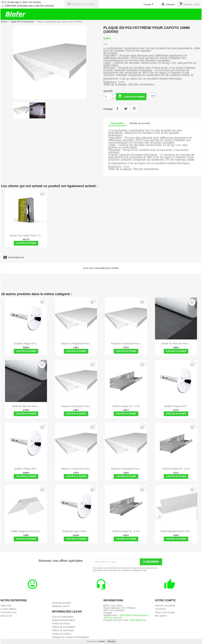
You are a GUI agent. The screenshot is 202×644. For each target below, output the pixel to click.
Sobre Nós (6, 606)
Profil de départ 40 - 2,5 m (126, 406)
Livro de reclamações (63, 617)
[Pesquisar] (82, 4)
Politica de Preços (61, 624)
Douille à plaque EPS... (26, 344)
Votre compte (165, 600)
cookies (102, 641)
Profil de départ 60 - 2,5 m (126, 531)
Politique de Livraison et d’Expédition (71, 637)
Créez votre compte (165, 612)
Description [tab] (118, 123)
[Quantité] (107, 97)
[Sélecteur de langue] (149, 5)
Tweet (126, 109)
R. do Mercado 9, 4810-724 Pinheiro (23, 2)
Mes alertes (161, 616)
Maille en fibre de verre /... (26, 406)
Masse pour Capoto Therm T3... (26, 236)
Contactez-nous (8, 612)
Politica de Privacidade (63, 627)
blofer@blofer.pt (138, 620)
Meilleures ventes (61, 606)
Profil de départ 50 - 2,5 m (176, 469)
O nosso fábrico (8, 609)
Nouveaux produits (61, 603)
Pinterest (134, 109)
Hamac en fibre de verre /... (176, 344)
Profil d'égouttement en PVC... (176, 531)
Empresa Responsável (63, 620)
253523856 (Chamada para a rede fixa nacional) (29, 6)
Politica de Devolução (63, 630)
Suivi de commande (165, 606)
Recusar (112, 641)
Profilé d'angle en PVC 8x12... (26, 531)
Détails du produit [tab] (140, 123)
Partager (117, 109)
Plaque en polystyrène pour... (76, 344)
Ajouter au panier (131, 97)
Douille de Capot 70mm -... (76, 531)
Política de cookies (61, 634)
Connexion (160, 609)
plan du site (6, 616)
